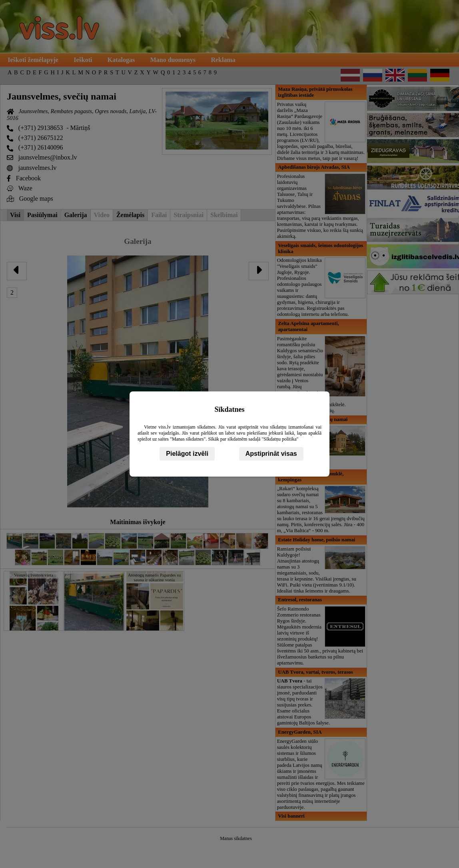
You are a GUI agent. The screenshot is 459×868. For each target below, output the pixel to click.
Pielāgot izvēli (187, 454)
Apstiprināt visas (271, 454)
